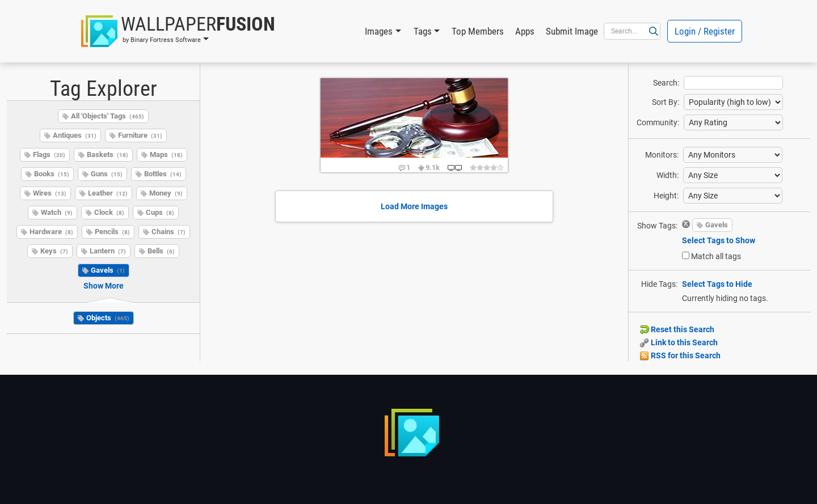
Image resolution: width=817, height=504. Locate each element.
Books (52, 174)
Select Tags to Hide (717, 284)
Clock (109, 212)
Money (166, 193)
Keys (54, 251)
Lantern (108, 251)
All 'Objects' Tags (108, 116)
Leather (108, 193)
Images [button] (379, 31)
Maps (166, 154)
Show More (104, 286)
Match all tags (716, 256)
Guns (107, 174)
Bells (161, 251)
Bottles (163, 174)
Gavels (108, 270)
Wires (50, 193)
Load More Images (414, 206)
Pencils (112, 232)
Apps (525, 31)
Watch (57, 212)
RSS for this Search (680, 355)
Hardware (51, 232)
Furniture (140, 135)
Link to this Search (679, 342)
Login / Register (705, 31)
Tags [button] (423, 31)
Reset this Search (677, 329)
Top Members (478, 31)
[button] (178, 31)
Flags (49, 154)
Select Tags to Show (719, 240)
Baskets (108, 154)
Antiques (75, 135)
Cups (160, 212)
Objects (108, 318)
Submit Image (572, 31)
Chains (169, 232)
